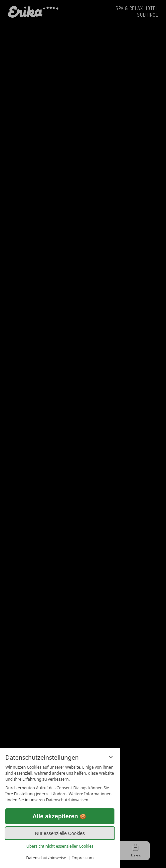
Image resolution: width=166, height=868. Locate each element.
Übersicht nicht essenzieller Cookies (60, 846)
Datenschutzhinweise (46, 858)
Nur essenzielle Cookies (60, 833)
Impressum (83, 858)
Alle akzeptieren (60, 816)
